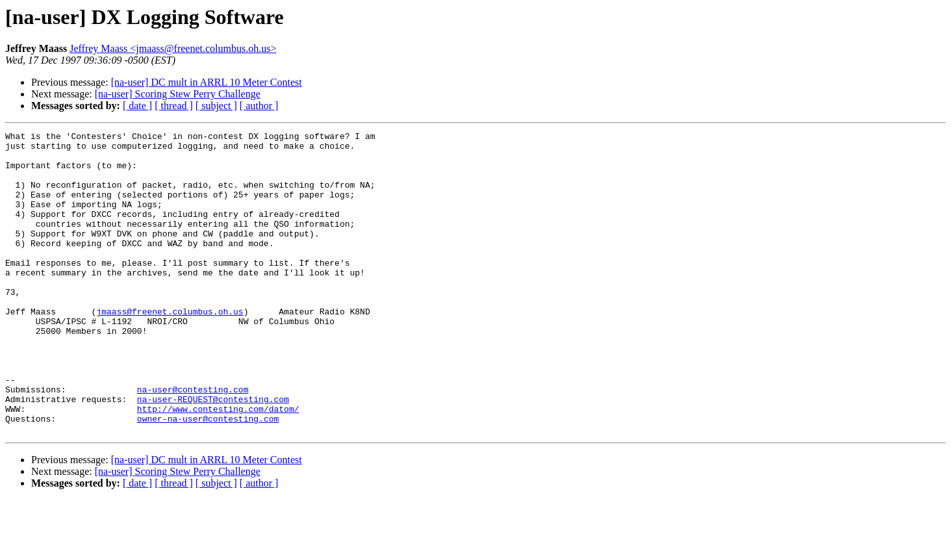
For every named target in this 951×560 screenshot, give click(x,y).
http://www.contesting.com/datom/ (218, 465)
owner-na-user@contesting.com (208, 477)
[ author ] (259, 106)
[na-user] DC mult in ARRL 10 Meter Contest (207, 82)
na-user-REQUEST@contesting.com (213, 453)
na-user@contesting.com (193, 442)
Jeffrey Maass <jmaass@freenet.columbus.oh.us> (173, 48)
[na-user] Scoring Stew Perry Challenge (178, 94)
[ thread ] (174, 106)
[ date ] (137, 106)
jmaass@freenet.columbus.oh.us (170, 348)
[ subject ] (216, 106)
